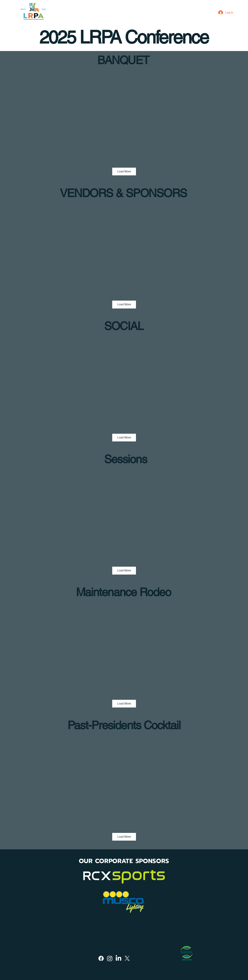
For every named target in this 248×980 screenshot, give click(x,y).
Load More (124, 171)
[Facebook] (101, 958)
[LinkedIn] (118, 958)
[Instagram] (110, 958)
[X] (127, 958)
